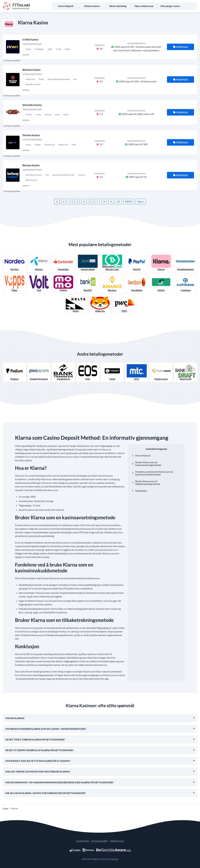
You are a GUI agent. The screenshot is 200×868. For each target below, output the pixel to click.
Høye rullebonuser (144, 6)
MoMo (63, 283)
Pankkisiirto (63, 372)
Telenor (39, 263)
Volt (39, 283)
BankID (88, 283)
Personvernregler (100, 841)
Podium (14, 372)
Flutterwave (161, 372)
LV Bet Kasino (30, 39)
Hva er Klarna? (143, 455)
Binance (112, 283)
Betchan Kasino (32, 70)
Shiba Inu (100, 304)
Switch (161, 283)
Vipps (14, 283)
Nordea (14, 263)
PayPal (137, 263)
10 (118, 202)
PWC (124, 304)
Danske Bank (88, 263)
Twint (112, 372)
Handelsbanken (186, 263)
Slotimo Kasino (31, 135)
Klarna (161, 263)
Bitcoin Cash (112, 263)
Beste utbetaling (118, 6)
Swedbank (137, 283)
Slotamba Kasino (32, 105)
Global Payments (39, 372)
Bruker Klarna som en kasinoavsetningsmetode (148, 464)
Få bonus (180, 47)
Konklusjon (141, 491)
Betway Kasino (31, 165)
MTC (137, 372)
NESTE (129, 202)
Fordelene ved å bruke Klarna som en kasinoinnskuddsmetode (154, 473)
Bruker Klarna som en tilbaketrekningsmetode (148, 483)
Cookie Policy (83, 841)
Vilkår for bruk (117, 841)
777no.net (114, 859)
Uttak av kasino (92, 6)
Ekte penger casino (170, 6)
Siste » (141, 202)
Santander (63, 263)
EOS (88, 372)
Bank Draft (186, 372)
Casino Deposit (66, 6)
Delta (76, 304)
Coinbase (186, 283)
